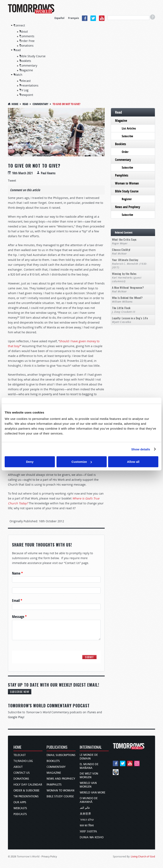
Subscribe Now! (20, 692)
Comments (27, 36)
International (91, 747)
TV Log (24, 90)
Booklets (25, 61)
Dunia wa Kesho (92, 837)
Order (125, 152)
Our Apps (20, 802)
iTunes (91, 712)
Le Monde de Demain (89, 757)
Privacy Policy (49, 856)
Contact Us (22, 773)
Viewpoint (26, 95)
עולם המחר (87, 820)
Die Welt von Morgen (89, 775)
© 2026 (12, 856)
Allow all (133, 462)
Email (17, 601)
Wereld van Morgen (88, 785)
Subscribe (127, 136)
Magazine (26, 70)
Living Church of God (143, 856)
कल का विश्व (87, 826)
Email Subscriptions (61, 755)
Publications (57, 747)
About (24, 31)
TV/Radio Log (23, 761)
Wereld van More (92, 793)
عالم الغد (85, 808)
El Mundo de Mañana (89, 766)
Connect (19, 25)
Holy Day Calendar (28, 785)
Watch (18, 75)
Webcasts (20, 808)
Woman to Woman (127, 183)
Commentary (28, 65)
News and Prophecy (128, 207)
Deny (30, 462)
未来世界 (85, 814)
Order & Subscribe (26, 791)
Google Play (16, 717)
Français (73, 18)
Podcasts (20, 814)
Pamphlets (122, 175)
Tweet (12, 181)
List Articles (129, 128)
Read (17, 50)
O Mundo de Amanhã (89, 800)
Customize (82, 462)
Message (19, 617)
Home (15, 104)
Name (17, 573)
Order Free (27, 41)
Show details (141, 449)
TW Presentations (26, 796)
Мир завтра (88, 831)
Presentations (29, 85)
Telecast (25, 81)
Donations (27, 46)
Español (59, 18)
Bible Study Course (33, 56)
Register (127, 199)
